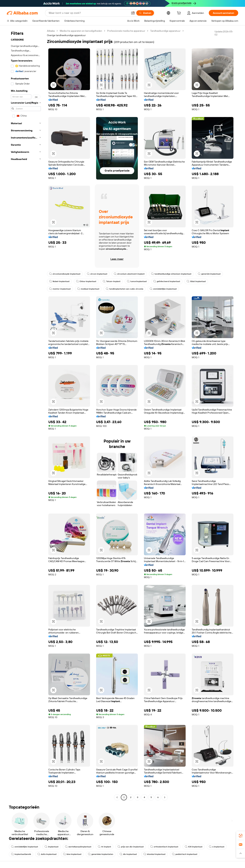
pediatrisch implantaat (185, 854)
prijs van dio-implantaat (131, 847)
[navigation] (26, 414)
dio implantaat (128, 854)
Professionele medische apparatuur (126, 31)
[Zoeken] (145, 13)
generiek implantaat (209, 274)
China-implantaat (86, 281)
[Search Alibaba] (88, 13)
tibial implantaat (196, 281)
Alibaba (51, 31)
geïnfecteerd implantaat (167, 281)
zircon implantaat (97, 274)
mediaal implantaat (88, 289)
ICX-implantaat (194, 847)
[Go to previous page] (117, 797)
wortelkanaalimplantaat (78, 847)
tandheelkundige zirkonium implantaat (171, 274)
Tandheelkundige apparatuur (165, 31)
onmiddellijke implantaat (163, 289)
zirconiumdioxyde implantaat (65, 274)
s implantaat (217, 847)
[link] (241, 836)
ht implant (104, 847)
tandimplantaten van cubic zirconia (125, 289)
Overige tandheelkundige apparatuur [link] (66, 35)
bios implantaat (72, 854)
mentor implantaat (60, 289)
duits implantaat (47, 854)
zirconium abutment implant (129, 274)
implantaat (52, 847)
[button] (133, 13)
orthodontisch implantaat (164, 847)
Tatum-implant (112, 281)
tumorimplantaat (137, 281)
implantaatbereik (21, 854)
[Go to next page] (165, 797)
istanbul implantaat (154, 854)
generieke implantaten (101, 854)
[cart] (179, 13)
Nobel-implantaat (59, 281)
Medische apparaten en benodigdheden (81, 31)
